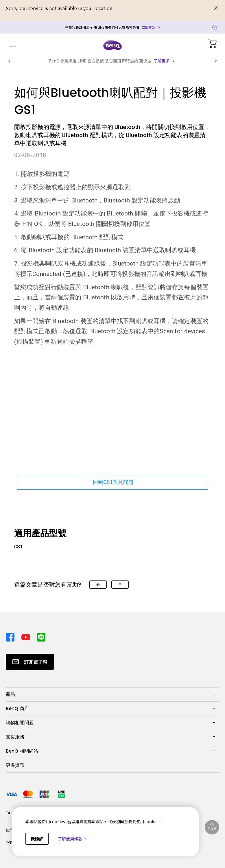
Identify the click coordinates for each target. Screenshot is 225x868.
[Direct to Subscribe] (30, 662)
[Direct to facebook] (11, 636)
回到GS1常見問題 (113, 482)
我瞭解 (37, 839)
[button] (9, 61)
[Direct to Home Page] (113, 45)
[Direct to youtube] (27, 636)
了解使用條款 (72, 839)
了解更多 (162, 61)
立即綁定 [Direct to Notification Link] (149, 27)
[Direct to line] (41, 636)
